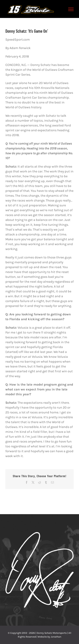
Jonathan (56, 637)
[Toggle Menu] (71, 9)
